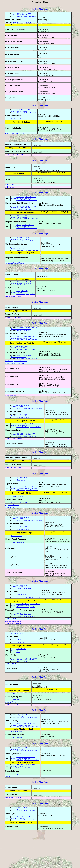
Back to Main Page (40, 9)
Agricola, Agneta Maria (13, 646)
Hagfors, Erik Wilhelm (20, 222)
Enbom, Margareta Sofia (20, 256)
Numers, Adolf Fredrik (25, 439)
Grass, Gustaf (22, 300)
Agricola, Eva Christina (13, 649)
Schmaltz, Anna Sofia (25, 433)
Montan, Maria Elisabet (13, 306)
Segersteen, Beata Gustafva (27, 351)
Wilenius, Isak (22, 744)
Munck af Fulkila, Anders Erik (28, 628)
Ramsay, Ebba (22, 293)
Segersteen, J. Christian (26, 449)
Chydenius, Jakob (23, 244)
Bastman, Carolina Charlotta (27, 224)
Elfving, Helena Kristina (26, 362)
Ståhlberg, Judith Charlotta (27, 758)
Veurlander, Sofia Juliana (21, 24)
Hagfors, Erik (22, 220)
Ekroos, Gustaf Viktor (25, 230)
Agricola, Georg (23, 495)
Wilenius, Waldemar (18, 844)
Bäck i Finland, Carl (25, 290)
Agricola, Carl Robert (20, 360)
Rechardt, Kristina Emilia (21, 809)
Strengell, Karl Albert (20, 800)
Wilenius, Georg (17, 745)
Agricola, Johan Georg (13, 524)
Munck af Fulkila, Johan (26, 505)
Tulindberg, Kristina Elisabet (28, 258)
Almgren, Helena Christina (27, 453)
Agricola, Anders (23, 419)
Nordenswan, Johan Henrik (21, 339)
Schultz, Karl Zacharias (26, 754)
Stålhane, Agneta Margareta (27, 509)
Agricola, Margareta (12, 734)
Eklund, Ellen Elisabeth (13, 832)
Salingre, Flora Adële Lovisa (15, 157)
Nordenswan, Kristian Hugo (21, 201)
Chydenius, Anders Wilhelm (15, 271)
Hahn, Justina (10, 190)
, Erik (19, 666)
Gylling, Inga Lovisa (25, 341)
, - (18, 679)
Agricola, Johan (23, 358)
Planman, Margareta (24, 611)
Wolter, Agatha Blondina (26, 802)
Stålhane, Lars (22, 638)
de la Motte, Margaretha (26, 304)
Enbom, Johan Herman (24, 254)
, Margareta (21, 669)
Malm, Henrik (22, 617)
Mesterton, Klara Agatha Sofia (28, 747)
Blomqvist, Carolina (24, 213)
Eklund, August (17, 763)
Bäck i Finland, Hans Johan (22, 292)
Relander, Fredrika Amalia (27, 234)
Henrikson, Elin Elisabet (21, 212)
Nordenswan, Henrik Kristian (27, 337)
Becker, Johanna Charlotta (27, 17)
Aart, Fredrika (17, 769)
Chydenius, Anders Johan (20, 246)
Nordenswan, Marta (12, 409)
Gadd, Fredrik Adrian (19, 15)
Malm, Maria (21, 498)
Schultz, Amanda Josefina (21, 756)
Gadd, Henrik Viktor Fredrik (15, 136)
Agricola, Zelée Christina (27, 203)
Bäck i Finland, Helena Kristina (29, 621)
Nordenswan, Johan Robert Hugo (16, 374)
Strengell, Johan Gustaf (26, 798)
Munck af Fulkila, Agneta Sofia (29, 443)
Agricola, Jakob (23, 607)
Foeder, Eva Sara (18, 564)
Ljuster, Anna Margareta (26, 642)
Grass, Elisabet (17, 302)
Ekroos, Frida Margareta (20, 232)
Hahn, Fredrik (10, 187)
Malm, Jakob (21, 676)
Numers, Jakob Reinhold (26, 348)
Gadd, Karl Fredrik (24, 13)
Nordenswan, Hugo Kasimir (26, 200)
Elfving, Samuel (23, 429)
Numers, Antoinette (18, 370)
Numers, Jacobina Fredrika (21, 349)
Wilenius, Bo (10, 811)
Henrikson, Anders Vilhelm (27, 210)
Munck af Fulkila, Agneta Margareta (30, 422)
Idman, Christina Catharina (27, 248)
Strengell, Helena (18, 854)
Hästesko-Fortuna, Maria (26, 631)
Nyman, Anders (16, 557)
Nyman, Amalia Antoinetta (14, 327)
